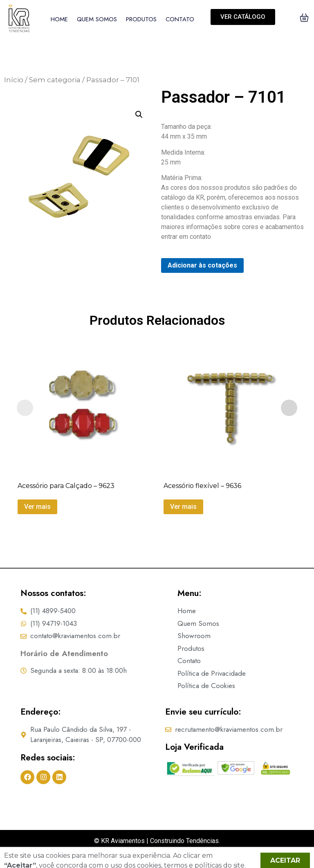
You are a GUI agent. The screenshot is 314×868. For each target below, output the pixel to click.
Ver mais (37, 507)
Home (59, 19)
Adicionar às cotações (202, 265)
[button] (139, 115)
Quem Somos (97, 19)
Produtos (141, 19)
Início (14, 80)
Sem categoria (55, 80)
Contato (180, 19)
